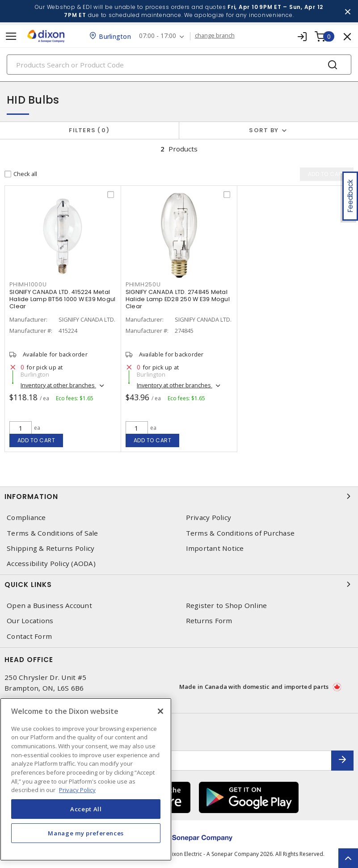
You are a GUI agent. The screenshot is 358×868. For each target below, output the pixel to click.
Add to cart (36, 440)
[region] (86, 779)
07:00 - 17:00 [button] (158, 36)
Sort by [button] (264, 130)
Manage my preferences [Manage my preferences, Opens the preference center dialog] (86, 833)
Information (179, 496)
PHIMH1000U (28, 284)
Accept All (86, 809)
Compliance (26, 518)
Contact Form (29, 636)
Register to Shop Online (227, 606)
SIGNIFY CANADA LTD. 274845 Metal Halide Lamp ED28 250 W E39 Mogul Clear (178, 299)
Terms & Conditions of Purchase (240, 533)
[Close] (160, 711)
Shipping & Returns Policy (51, 548)
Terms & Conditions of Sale (53, 533)
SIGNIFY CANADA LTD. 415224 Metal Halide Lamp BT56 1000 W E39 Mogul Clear (62, 299)
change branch (216, 36)
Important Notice (215, 548)
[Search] (179, 65)
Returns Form (209, 621)
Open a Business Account (49, 606)
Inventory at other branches (58, 385)
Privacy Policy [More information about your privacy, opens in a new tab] (77, 790)
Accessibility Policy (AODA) (51, 564)
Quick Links (179, 584)
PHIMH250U (143, 284)
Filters (89, 130)
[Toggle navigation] (11, 36)
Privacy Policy (209, 518)
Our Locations (30, 621)
